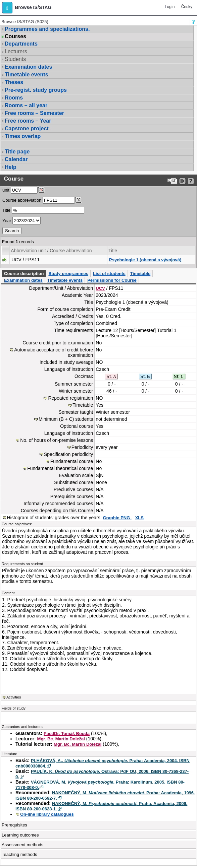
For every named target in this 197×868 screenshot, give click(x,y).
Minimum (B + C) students (66, 419)
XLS (139, 518)
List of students (109, 274)
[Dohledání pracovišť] (41, 190)
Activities (14, 697)
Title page (17, 152)
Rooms (14, 98)
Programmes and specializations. (47, 29)
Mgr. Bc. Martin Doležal (61, 739)
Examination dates (28, 67)
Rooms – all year (26, 105)
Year (7, 221)
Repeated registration (70, 398)
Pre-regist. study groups (36, 90)
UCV (100, 288)
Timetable (140, 274)
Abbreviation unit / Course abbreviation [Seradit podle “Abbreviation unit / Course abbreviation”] (51, 251)
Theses (14, 82)
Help (11, 167)
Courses (15, 37)
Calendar (16, 159)
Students (15, 59)
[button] (7, 8)
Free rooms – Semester (34, 113)
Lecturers (16, 51)
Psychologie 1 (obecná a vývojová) (145, 260)
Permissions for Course (112, 280)
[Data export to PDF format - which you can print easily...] (172, 181)
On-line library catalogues (47, 814)
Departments (21, 44)
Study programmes (68, 274)
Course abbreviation (22, 200)
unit (6, 190)
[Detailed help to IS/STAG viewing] (191, 181)
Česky (187, 7)
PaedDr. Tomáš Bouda (67, 733)
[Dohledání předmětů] (78, 200)
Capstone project (27, 128)
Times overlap (23, 136)
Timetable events (27, 75)
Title (6, 210)
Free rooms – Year (28, 121)
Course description (24, 274)
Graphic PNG (117, 518)
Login (170, 7)
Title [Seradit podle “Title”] (113, 251)
